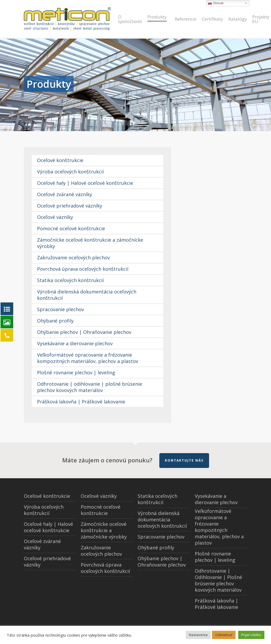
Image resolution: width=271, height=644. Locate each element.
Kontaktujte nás (184, 460)
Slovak (216, 3)
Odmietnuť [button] (224, 635)
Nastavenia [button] (198, 635)
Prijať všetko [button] (251, 635)
